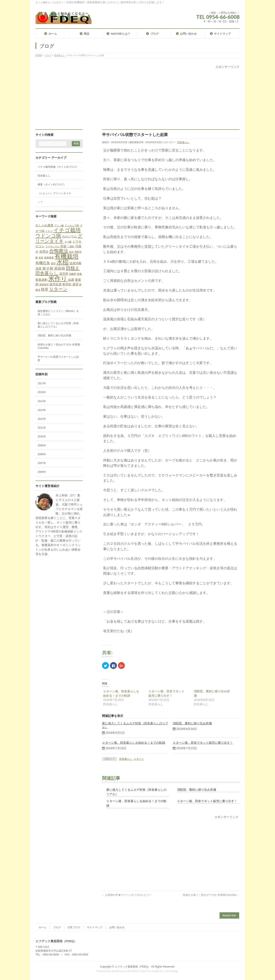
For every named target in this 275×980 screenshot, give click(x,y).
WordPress (118, 971)
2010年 (42, 437)
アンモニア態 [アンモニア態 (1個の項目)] (72, 226)
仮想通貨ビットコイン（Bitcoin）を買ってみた (58, 313)
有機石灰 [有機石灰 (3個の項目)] (43, 263)
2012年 (42, 419)
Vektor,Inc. (158, 971)
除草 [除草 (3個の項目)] (45, 289)
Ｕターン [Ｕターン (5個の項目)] (58, 289)
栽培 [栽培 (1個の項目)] (53, 263)
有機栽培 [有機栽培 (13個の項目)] (67, 256)
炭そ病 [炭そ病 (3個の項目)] (48, 268)
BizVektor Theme (138, 971)
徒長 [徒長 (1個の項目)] (41, 258)
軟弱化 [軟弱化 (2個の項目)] (67, 284)
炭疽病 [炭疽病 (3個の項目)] (60, 268)
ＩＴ (40, 202)
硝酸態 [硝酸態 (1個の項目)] (73, 274)
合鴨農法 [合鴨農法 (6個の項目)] (59, 251)
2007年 (42, 463)
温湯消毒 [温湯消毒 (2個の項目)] (75, 263)
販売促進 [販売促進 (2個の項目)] (56, 284)
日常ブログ (74, 927)
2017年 (42, 383)
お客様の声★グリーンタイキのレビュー (127, 895)
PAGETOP (229, 915)
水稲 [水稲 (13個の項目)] (63, 262)
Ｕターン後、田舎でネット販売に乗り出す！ (203, 743)
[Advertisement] (137, 99)
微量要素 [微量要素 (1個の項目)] (49, 258)
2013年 (42, 410)
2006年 (42, 472)
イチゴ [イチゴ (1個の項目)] (49, 231)
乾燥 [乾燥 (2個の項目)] (63, 246)
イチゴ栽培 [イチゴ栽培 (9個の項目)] (67, 230)
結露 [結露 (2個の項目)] (71, 280)
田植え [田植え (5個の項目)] (73, 268)
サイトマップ (95, 927)
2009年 (42, 446)
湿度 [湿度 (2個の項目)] (38, 269)
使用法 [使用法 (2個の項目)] (44, 252)
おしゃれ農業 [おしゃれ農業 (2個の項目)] (44, 225)
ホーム (43, 927)
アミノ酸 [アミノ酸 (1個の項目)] (59, 226)
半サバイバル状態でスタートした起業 (58, 359)
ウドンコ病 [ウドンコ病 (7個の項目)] (48, 236)
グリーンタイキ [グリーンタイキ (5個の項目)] (59, 238)
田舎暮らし (183, 142)
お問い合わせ (117, 927)
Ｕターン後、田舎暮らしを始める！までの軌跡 (134, 743)
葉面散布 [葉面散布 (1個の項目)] (44, 284)
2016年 (42, 392)
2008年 (42, 454)
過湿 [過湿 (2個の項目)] (75, 284)
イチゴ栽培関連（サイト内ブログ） (58, 167)
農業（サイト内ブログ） (52, 185)
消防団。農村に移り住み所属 (192, 723)
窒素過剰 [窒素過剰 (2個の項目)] (41, 280)
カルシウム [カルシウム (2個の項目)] (69, 236)
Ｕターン (139, 759)
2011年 (42, 428)
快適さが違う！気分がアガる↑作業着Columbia (211, 895)
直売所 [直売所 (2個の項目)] (64, 274)
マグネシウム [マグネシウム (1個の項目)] (52, 246)
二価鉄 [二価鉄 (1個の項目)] (71, 246)
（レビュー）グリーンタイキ (54, 193)
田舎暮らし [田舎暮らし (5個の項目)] (47, 273)
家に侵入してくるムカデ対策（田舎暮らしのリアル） (58, 325)
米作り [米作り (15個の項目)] (58, 279)
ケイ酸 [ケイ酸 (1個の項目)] (68, 242)
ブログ (57, 927)
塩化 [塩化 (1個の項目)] (71, 252)
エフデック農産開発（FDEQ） (133, 967)
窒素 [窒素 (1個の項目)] (79, 274)
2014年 (42, 401)
